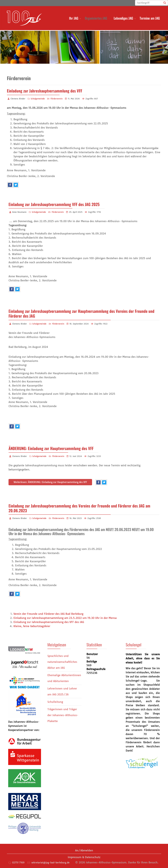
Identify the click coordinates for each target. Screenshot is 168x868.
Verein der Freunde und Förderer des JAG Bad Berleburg (48, 614)
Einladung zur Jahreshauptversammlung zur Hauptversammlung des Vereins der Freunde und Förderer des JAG (81, 313)
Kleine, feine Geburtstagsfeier (32, 626)
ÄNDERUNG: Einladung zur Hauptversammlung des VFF (51, 448)
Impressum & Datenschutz (84, 857)
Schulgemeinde (38, 99)
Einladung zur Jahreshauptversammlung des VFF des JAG (49, 622)
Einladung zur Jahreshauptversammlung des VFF (45, 91)
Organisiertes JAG (96, 18)
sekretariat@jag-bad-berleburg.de (50, 863)
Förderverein (57, 99)
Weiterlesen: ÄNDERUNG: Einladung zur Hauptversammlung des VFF (50, 482)
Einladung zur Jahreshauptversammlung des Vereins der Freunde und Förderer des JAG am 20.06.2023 (79, 508)
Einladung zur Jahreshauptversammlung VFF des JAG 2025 (54, 204)
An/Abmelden (84, 850)
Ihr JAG (74, 18)
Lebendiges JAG (123, 18)
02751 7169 (18, 863)
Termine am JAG (150, 18)
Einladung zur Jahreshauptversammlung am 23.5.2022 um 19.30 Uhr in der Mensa (65, 618)
